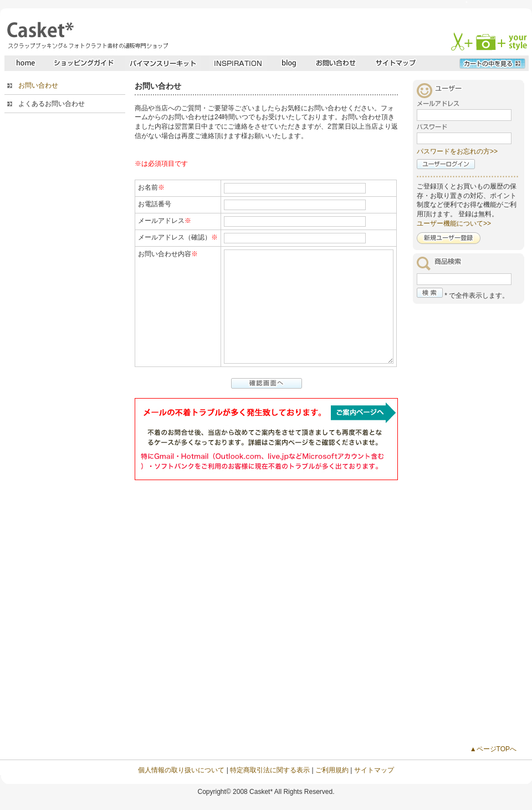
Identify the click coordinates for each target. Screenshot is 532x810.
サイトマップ (374, 770)
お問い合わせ (38, 85)
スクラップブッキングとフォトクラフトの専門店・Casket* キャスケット (86, 35)
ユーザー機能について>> (454, 223)
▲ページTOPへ (493, 749)
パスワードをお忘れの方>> (457, 151)
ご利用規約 (332, 770)
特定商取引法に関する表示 (270, 770)
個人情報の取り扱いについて (181, 770)
